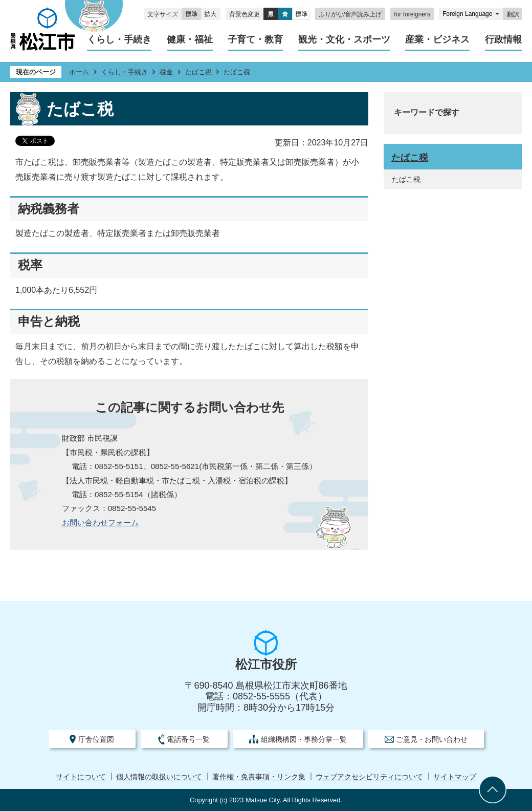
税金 (166, 72)
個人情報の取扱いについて (159, 777)
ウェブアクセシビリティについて (369, 777)
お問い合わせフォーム (100, 522)
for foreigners (412, 14)
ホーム (79, 72)
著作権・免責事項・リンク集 (259, 777)
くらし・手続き (125, 72)
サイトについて (81, 777)
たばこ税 (198, 72)
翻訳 (513, 14)
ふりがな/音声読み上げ (350, 14)
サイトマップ (455, 777)
